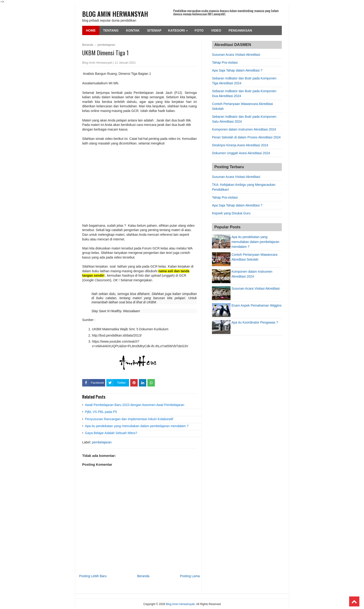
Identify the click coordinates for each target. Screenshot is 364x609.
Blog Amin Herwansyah (115, 14)
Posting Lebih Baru (93, 576)
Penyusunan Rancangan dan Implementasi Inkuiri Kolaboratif (129, 419)
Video (216, 30)
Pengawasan (240, 30)
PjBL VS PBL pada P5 (101, 412)
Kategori (178, 30)
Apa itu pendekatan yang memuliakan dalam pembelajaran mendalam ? (137, 426)
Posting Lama (190, 576)
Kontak (133, 30)
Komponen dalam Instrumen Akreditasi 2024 (244, 129)
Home (91, 30)
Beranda (143, 576)
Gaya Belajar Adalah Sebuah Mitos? (111, 433)
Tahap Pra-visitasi (225, 62)
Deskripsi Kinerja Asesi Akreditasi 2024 (240, 145)
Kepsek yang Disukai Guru (231, 213)
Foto (199, 30)
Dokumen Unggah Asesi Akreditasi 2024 (241, 153)
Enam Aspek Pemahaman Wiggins (257, 305)
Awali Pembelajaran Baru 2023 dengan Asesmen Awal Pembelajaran (135, 405)
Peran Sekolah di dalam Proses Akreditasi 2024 (246, 137)
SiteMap (154, 30)
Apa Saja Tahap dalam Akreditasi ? (237, 70)
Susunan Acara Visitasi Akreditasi (236, 55)
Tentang (111, 30)
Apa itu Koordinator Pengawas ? (255, 322)
